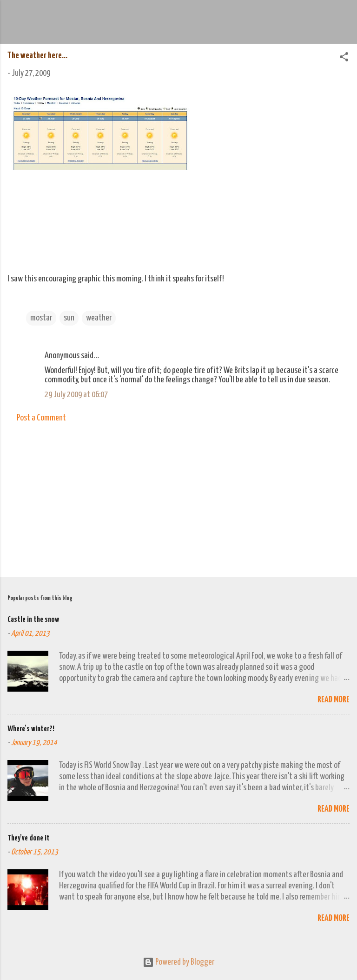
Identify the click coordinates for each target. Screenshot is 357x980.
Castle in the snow (33, 620)
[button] (344, 58)
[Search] (344, 19)
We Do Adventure (128, 16)
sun (69, 318)
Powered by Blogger (178, 962)
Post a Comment (41, 418)
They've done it (29, 838)
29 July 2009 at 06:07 (76, 395)
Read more (334, 700)
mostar (41, 318)
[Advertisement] (178, 497)
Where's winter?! (31, 729)
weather (99, 318)
